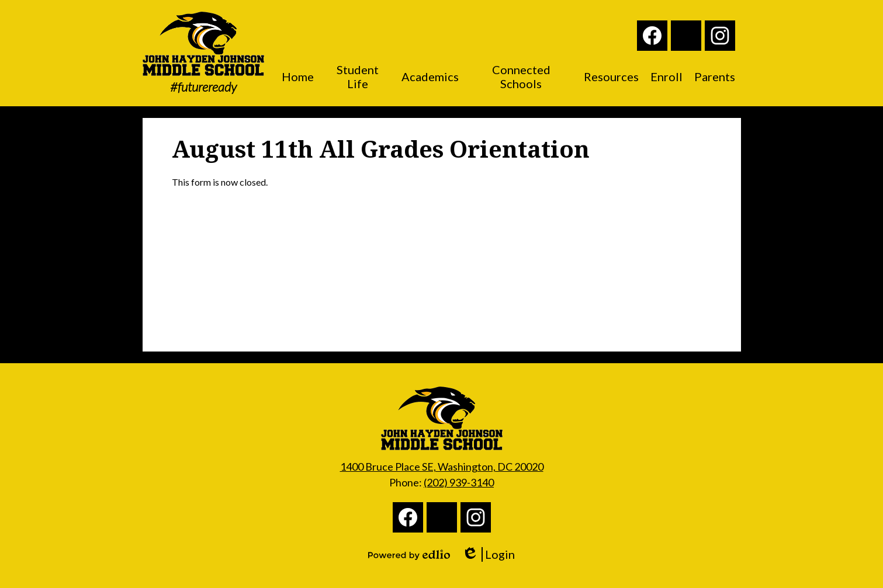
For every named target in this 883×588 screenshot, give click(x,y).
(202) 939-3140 (459, 482)
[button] (298, 76)
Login (488, 554)
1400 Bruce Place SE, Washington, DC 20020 (442, 467)
